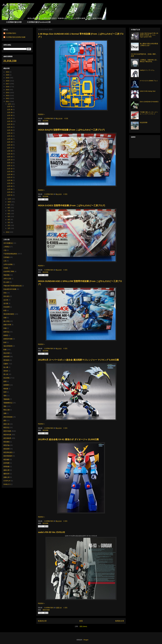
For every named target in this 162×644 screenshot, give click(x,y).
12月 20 (10, 139)
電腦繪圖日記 (8, 403)
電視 (5, 396)
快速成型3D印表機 (10, 289)
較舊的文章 (120, 621)
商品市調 (6, 353)
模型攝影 (6, 460)
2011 (8, 101)
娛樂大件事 (7, 325)
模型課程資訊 (8, 452)
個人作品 (6, 321)
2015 (8, 90)
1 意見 (65, 608)
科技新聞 (6, 307)
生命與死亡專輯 (9, 271)
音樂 (5, 318)
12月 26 (10, 121)
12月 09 (10, 172)
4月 (9, 220)
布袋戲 (6, 268)
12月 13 (10, 160)
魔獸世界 (6, 474)
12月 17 (10, 148)
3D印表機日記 (8, 243)
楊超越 (6, 389)
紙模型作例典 (8, 339)
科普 (5, 310)
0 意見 (66, 118)
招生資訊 (6, 296)
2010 (8, 232)
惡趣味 (6, 364)
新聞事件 (6, 385)
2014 (8, 93)
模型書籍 (6, 442)
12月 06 (10, 180)
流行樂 (6, 303)
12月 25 (10, 124)
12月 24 (10, 127)
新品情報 (45, 121)
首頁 (81, 621)
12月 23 (10, 130)
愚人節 (6, 374)
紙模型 (6, 335)
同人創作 (6, 282)
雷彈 (5, 392)
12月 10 (10, 169)
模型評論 (6, 445)
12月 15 (10, 154)
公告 (5, 261)
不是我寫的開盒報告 (10, 254)
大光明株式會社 (49, 118)
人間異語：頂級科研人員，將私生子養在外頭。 (149, 61)
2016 (8, 87)
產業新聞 (6, 357)
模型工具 (6, 424)
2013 (8, 95)
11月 (9, 199)
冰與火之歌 (7, 279)
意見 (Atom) (83, 626)
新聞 (5, 381)
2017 (8, 84)
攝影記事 (6, 470)
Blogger (86, 640)
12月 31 (10, 107)
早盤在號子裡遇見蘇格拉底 (13, 286)
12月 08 (10, 174)
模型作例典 (46, 610)
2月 (9, 225)
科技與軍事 (144, 123)
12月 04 (10, 186)
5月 (9, 217)
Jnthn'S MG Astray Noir (148, 91)
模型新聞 (6, 449)
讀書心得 (6, 477)
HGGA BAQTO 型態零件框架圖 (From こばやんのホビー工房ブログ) (71, 130)
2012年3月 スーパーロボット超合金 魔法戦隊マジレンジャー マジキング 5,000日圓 (78, 360)
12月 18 (10, 145)
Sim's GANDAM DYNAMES (149, 102)
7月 (9, 211)
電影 (5, 406)
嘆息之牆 (6, 410)
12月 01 (10, 195)
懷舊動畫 (6, 467)
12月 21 (10, 136)
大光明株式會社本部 (14, 22)
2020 (8, 75)
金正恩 (6, 300)
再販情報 (6, 275)
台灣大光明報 (8, 264)
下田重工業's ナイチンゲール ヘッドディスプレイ (149, 113)
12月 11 (10, 166)
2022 (8, 72)
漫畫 (5, 413)
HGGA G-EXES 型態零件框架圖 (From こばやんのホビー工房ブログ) (71, 205)
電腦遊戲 (6, 399)
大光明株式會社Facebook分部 (39, 22)
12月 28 (10, 115)
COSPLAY (7, 481)
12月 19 (10, 142)
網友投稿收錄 (8, 417)
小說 (5, 250)
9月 (9, 205)
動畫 (5, 350)
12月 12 (10, 163)
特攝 (5, 328)
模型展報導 (7, 438)
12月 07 (10, 177)
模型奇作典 (7, 435)
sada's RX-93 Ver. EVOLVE (52, 532)
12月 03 (10, 189)
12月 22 (10, 133)
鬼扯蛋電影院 (8, 346)
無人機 (6, 367)
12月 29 (10, 112)
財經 (5, 342)
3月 (9, 222)
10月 (9, 202)
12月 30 (10, 110)
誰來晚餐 (6, 463)
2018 (8, 81)
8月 (9, 208)
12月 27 (10, 118)
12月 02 (10, 192)
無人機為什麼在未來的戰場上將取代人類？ (149, 45)
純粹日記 (6, 332)
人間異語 (6, 247)
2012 (8, 98)
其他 (5, 293)
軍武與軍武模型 (9, 314)
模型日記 (6, 427)
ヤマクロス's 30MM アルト (149, 81)
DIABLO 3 (7, 484)
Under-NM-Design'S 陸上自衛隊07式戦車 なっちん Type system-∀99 (149, 35)
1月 (9, 228)
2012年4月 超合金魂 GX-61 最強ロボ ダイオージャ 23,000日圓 (68, 439)
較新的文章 (42, 621)
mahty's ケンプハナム (147, 70)
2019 (8, 78)
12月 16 (10, 151)
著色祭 (6, 371)
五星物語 (6, 257)
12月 (9, 104)
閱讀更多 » (41, 114)
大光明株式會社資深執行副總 (15, 37)
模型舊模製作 (8, 456)
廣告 (5, 420)
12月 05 (10, 183)
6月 (9, 214)
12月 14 (10, 157)
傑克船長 (6, 360)
